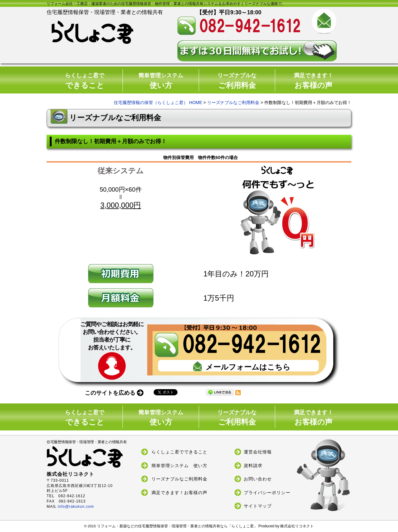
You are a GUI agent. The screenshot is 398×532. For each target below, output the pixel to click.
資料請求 (253, 465)
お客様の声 (313, 81)
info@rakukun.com (76, 507)
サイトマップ (258, 506)
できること (85, 81)
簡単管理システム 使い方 (179, 465)
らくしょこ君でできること (179, 452)
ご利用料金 (237, 81)
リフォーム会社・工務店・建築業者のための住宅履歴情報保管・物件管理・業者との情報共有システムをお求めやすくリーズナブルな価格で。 (166, 4)
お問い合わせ (258, 479)
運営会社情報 (258, 452)
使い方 (161, 81)
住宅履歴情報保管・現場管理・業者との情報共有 (94, 454)
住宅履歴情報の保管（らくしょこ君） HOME (158, 102)
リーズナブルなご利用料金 (233, 102)
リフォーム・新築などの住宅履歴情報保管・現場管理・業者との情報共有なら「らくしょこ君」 (178, 526)
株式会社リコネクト (297, 526)
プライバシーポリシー (267, 492)
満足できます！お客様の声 (179, 492)
